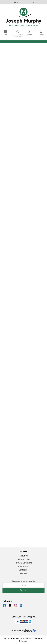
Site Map (23, 573)
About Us (24, 556)
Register (29, 33)
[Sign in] (41, 33)
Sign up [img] (23, 590)
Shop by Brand (23, 559)
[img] (4, 605)
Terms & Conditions (24, 563)
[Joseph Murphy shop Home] (23, 26)
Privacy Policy (24, 566)
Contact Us (23, 570)
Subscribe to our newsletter (24, 581)
